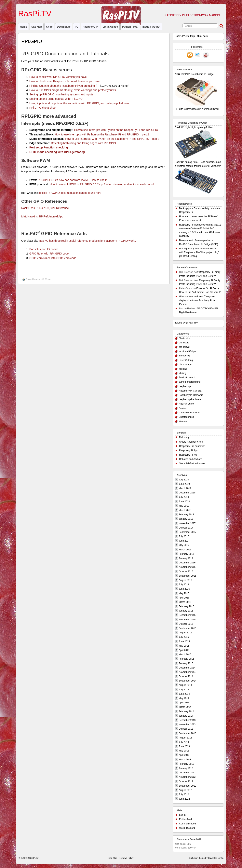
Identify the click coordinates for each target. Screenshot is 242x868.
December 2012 (187, 773)
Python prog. (130, 27)
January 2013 (186, 768)
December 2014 (187, 668)
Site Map (37, 27)
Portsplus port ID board (43, 249)
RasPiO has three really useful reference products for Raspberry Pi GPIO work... (88, 241)
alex (38, 279)
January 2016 (186, 611)
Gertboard (184, 343)
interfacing (184, 356)
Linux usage (110, 27)
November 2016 (187, 567)
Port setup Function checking (49, 147)
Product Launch (187, 378)
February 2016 (186, 606)
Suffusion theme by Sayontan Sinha (206, 858)
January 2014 (186, 716)
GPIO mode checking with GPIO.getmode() (57, 152)
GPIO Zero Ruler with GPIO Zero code (53, 258)
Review (183, 408)
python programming (190, 382)
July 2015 (184, 637)
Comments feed (188, 824)
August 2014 (185, 685)
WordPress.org (187, 828)
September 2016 (188, 576)
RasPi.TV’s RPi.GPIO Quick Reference (45, 208)
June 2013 (184, 746)
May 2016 (184, 593)
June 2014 (184, 694)
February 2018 (186, 515)
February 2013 (186, 764)
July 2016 (184, 585)
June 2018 (184, 502)
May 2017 (184, 545)
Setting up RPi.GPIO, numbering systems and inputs (61, 94)
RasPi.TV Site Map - (191, 36)
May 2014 (184, 698)
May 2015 (184, 646)
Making (183, 373)
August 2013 (185, 738)
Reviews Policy (126, 858)
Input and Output (188, 351)
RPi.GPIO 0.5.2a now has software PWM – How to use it (72, 180)
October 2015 (186, 624)
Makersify (184, 437)
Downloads (64, 27)
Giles (182, 296)
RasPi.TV (35, 14)
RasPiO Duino (186, 404)
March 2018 (185, 510)
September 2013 (188, 733)
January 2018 (186, 519)
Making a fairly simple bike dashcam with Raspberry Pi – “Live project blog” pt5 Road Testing (199, 252)
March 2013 (185, 760)
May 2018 (184, 506)
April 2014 (184, 703)
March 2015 (185, 654)
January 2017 (186, 558)
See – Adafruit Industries (192, 463)
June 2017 (184, 541)
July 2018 (184, 497)
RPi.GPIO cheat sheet (43, 108)
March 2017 (185, 550)
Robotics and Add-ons (191, 459)
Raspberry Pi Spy (188, 450)
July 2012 (184, 794)
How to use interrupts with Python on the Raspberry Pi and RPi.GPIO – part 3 (112, 139)
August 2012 (185, 790)
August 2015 (185, 633)
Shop (49, 27)
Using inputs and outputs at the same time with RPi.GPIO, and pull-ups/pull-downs (79, 103)
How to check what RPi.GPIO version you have (58, 77)
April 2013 (184, 755)
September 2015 (188, 628)
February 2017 (186, 554)
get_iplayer (185, 347)
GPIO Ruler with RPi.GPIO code (49, 254)
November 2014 (187, 672)
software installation (189, 413)
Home (23, 27)
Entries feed (185, 819)
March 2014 (185, 707)
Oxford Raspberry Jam (191, 442)
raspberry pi (90, 27)
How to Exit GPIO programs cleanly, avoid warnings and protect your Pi (73, 90)
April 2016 (184, 598)
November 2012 (187, 777)
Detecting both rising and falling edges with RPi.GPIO (83, 143)
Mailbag (183, 369)
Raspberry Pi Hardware (191, 395)
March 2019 (185, 488)
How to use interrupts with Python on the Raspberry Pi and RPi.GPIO (116, 130)
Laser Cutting (186, 360)
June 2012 (184, 799)
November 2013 (187, 724)
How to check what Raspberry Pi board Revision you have (65, 81)
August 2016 (185, 580)
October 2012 (186, 781)
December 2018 (187, 493)
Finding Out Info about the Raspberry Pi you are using (62, 86)
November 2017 (187, 523)
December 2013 (187, 720)
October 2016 (186, 572)
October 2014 (186, 676)
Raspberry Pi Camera (190, 391)
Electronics (185, 338)
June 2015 (184, 641)
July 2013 (184, 742)
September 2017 (188, 532)
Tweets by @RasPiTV (186, 323)
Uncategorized (186, 417)
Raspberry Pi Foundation (192, 446)
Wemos (183, 421)
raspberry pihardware (190, 399)
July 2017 (184, 536)
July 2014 (184, 690)
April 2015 (184, 650)
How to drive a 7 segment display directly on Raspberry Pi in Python (197, 300)
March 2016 (185, 602)
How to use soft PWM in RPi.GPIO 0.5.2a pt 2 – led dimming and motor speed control (102, 184)
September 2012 (188, 786)
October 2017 (186, 528)
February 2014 (186, 711)
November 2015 (187, 620)
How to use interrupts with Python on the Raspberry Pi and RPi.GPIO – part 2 (102, 134)
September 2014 (188, 681)
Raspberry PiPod (188, 455)
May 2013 (184, 751)
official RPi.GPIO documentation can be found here (70, 193)
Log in (182, 815)
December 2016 (187, 563)
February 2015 (186, 659)
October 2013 (186, 729)
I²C (77, 27)
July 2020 (184, 480)
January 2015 (186, 663)
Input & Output (151, 27)
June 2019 (184, 484)
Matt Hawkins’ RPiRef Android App (42, 216)
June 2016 (184, 589)
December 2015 (187, 615)
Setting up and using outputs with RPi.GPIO (56, 99)
